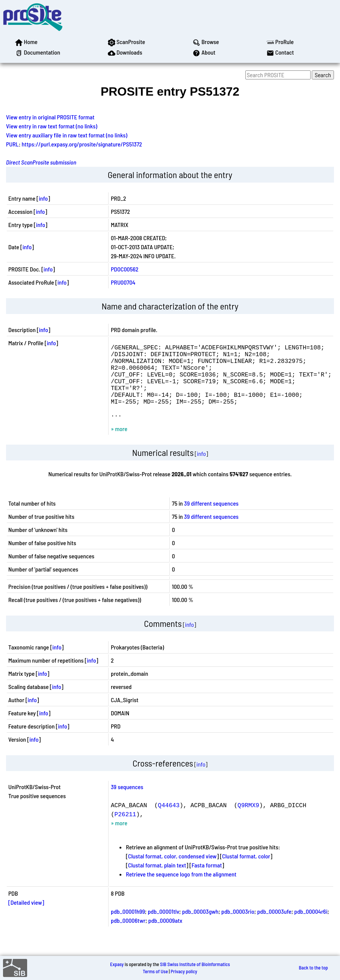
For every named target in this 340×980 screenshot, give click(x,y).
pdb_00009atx (165, 935)
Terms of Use (155, 971)
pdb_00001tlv (164, 926)
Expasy (117, 964)
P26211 (126, 829)
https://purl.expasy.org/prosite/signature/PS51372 (82, 144)
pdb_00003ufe (274, 926)
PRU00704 (123, 282)
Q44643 (169, 820)
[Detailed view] (26, 917)
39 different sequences (211, 518)
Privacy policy (184, 971)
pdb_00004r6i (311, 926)
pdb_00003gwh (200, 926)
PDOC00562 (125, 269)
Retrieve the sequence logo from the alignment (181, 889)
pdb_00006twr (128, 935)
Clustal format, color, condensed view (172, 871)
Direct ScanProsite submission (41, 162)
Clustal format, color (246, 871)
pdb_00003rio (238, 926)
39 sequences (127, 802)
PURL (12, 144)
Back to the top (313, 968)
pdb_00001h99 (128, 926)
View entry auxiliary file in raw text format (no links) (67, 135)
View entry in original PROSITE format (50, 117)
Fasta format (207, 880)
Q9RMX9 (248, 820)
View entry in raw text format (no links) (52, 126)
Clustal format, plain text (157, 880)
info (43, 198)
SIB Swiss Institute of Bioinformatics (195, 964)
